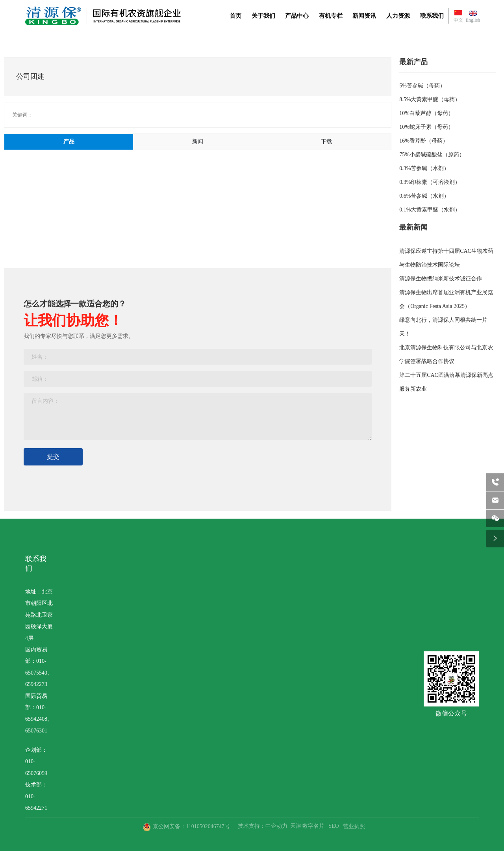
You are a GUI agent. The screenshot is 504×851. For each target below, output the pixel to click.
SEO (334, 826)
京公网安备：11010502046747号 (191, 826)
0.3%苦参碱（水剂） (424, 168)
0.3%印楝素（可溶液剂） (430, 182)
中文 (458, 20)
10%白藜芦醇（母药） (426, 113)
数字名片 (313, 826)
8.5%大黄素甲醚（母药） (430, 99)
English (473, 20)
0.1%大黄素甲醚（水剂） (430, 210)
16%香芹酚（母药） (424, 141)
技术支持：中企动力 (263, 826)
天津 (296, 826)
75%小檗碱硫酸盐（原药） (432, 155)
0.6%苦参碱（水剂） (424, 196)
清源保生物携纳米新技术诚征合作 (441, 279)
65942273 (36, 684)
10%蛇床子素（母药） (426, 127)
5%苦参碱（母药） (422, 86)
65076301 (36, 731)
